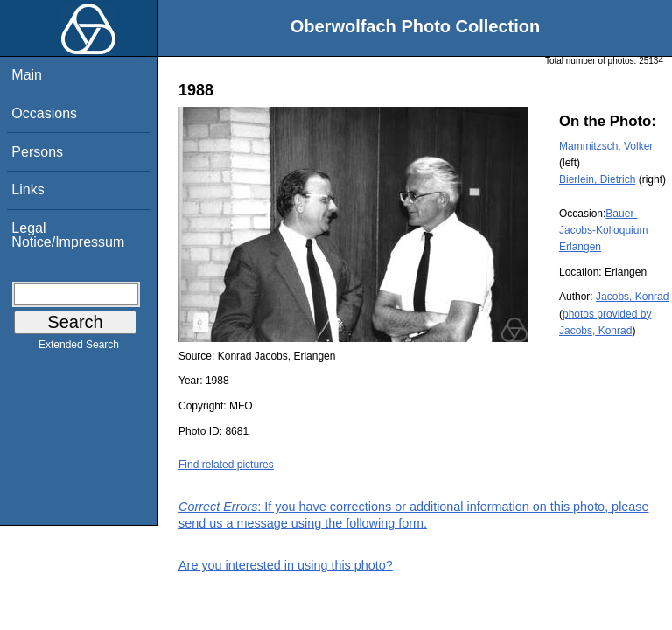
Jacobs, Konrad (632, 297)
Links (28, 189)
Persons (37, 152)
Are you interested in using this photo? (286, 565)
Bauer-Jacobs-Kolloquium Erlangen (603, 230)
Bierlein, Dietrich (597, 179)
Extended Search (79, 348)
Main (27, 75)
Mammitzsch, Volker (606, 146)
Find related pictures (226, 465)
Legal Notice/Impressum (68, 235)
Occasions (44, 113)
